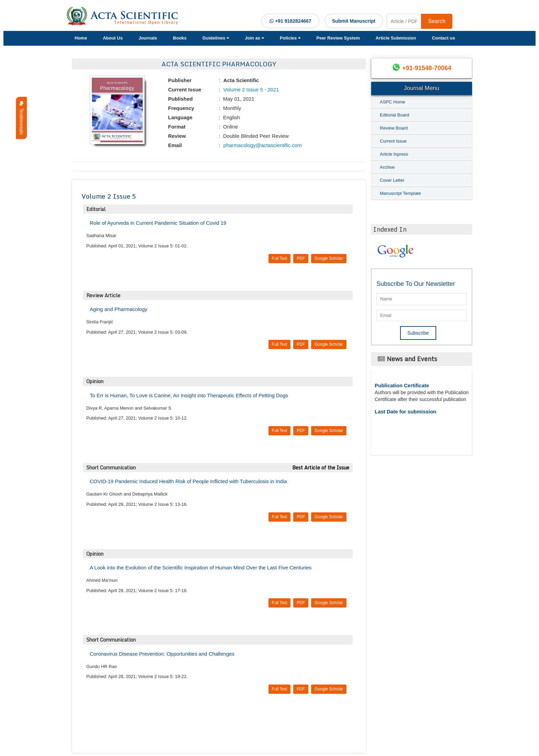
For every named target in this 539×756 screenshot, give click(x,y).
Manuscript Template (400, 193)
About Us (113, 38)
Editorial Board (394, 115)
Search (437, 21)
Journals (148, 38)
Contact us (443, 38)
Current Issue (393, 141)
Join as (254, 38)
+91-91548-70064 (427, 68)
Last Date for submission (405, 412)
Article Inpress (394, 154)
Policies (290, 38)
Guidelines (216, 38)
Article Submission (396, 38)
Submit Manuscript (354, 21)
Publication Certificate (402, 385)
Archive (387, 167)
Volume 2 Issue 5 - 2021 (251, 90)
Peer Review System (338, 38)
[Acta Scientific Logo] (125, 16)
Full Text (279, 258)
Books (180, 38)
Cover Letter (392, 180)
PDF (301, 258)
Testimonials (21, 118)
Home (81, 38)
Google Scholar (329, 258)
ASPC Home (393, 102)
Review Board (394, 128)
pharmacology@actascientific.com (262, 145)
